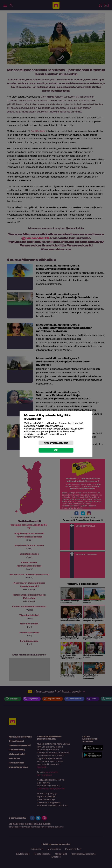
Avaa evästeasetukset (56, 443)
